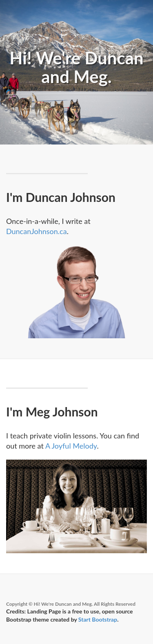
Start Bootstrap (98, 619)
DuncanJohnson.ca (37, 231)
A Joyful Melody (71, 446)
